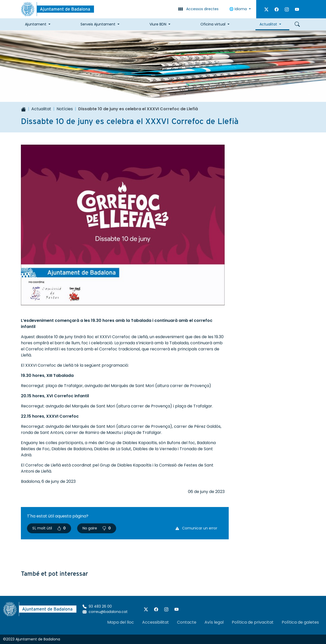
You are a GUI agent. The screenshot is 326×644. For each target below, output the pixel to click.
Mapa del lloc (121, 622)
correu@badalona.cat (105, 612)
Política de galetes (300, 622)
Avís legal (214, 622)
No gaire (97, 528)
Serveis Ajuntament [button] (98, 24)
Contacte (187, 622)
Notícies (65, 109)
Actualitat (41, 109)
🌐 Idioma (239, 9)
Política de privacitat (253, 622)
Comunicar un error (196, 528)
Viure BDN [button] (158, 24)
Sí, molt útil (49, 528)
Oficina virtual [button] (213, 24)
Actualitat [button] (268, 24)
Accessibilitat (155, 622)
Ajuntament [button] (36, 24)
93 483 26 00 (97, 606)
